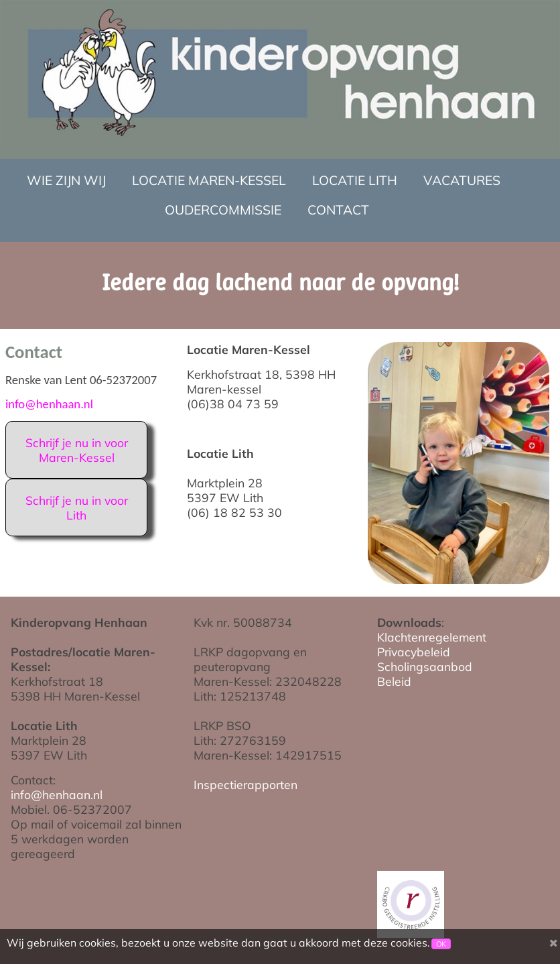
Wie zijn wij (66, 180)
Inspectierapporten (246, 784)
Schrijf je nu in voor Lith (77, 507)
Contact (338, 210)
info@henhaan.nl (49, 404)
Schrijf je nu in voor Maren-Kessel (77, 450)
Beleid (394, 681)
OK (441, 944)
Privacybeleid (414, 652)
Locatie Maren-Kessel (209, 180)
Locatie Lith (355, 180)
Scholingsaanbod (425, 666)
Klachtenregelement (432, 637)
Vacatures (462, 180)
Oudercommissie (223, 210)
